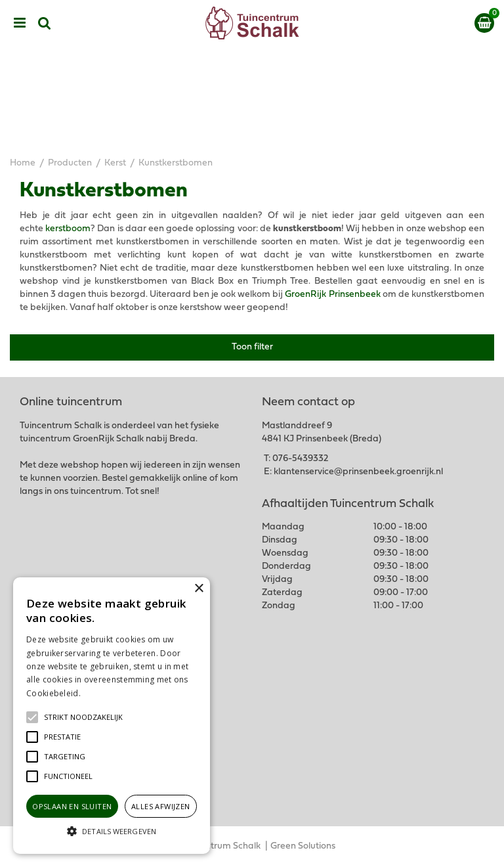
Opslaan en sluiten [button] (72, 806)
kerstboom (68, 229)
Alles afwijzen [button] (161, 806)
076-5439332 (300, 459)
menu (20, 23)
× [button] (199, 589)
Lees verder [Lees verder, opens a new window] (105, 693)
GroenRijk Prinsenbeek (332, 295)
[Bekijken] (484, 23)
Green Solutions (303, 846)
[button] (83, 717)
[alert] (112, 716)
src (45, 23)
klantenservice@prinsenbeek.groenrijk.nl (358, 472)
